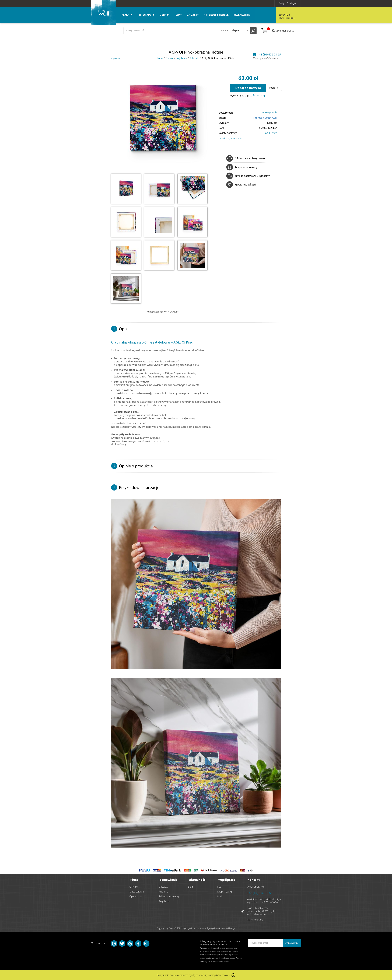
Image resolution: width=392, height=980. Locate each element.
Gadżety (193, 15)
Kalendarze (242, 15)
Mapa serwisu (137, 892)
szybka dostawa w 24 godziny (248, 176)
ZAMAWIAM (292, 943)
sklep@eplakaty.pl (256, 887)
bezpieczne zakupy (242, 167)
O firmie (134, 887)
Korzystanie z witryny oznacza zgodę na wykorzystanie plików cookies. (194, 976)
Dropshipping (225, 892)
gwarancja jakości (241, 185)
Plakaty (127, 15)
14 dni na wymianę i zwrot (246, 159)
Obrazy (165, 15)
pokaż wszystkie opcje (230, 138)
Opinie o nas (136, 897)
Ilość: (272, 88)
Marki (220, 897)
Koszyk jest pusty (277, 31)
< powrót (116, 58)
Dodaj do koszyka (248, 88)
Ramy (178, 15)
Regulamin (164, 902)
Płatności (164, 892)
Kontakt (254, 880)
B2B (219, 887)
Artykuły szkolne (216, 15)
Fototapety (146, 15)
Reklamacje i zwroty (169, 897)
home (160, 58)
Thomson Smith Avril (265, 118)
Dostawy (163, 887)
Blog (190, 887)
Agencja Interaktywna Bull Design (221, 929)
